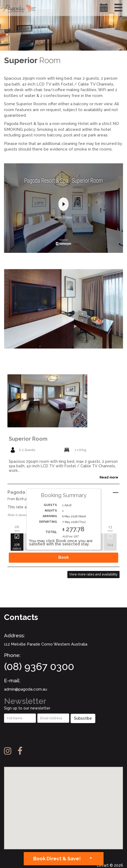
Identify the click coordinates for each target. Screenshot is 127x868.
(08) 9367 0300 (39, 666)
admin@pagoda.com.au (26, 689)
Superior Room (28, 439)
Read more (109, 477)
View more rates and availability (93, 574)
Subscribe (83, 718)
